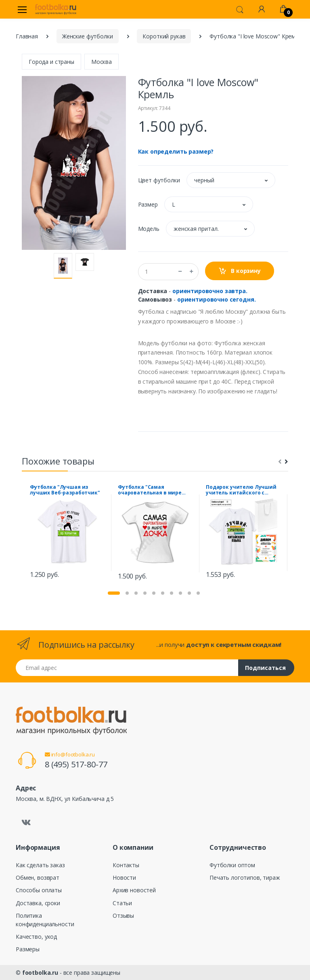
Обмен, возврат (38, 878)
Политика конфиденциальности (45, 920)
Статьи (122, 903)
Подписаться (265, 668)
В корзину (240, 271)
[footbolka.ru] (56, 9)
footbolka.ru (40, 973)
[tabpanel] (67, 533)
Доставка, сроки (38, 903)
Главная (27, 36)
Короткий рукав (164, 36)
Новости (124, 878)
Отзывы (123, 916)
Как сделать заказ (40, 865)
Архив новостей (134, 890)
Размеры (28, 949)
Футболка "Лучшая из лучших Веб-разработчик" (65, 490)
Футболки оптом (232, 865)
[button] (240, 9)
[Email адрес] (127, 668)
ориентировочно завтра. (210, 291)
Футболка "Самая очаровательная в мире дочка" (150, 490)
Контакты (126, 865)
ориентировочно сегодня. (217, 299)
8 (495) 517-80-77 (76, 764)
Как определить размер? (176, 151)
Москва (102, 62)
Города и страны (51, 62)
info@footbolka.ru (70, 754)
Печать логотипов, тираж (245, 878)
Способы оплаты (39, 890)
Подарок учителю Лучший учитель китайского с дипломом (241, 490)
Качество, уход (36, 937)
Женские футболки (88, 36)
